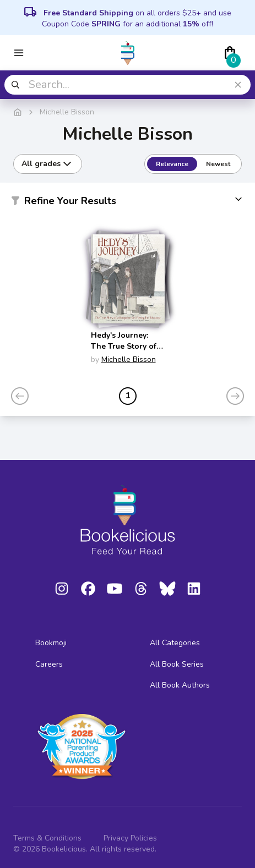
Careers (49, 664)
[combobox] (127, 85)
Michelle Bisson (129, 359)
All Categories (175, 643)
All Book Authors (180, 685)
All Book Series (177, 664)
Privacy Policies (130, 838)
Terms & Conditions (47, 838)
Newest (218, 164)
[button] (127, 203)
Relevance (172, 164)
